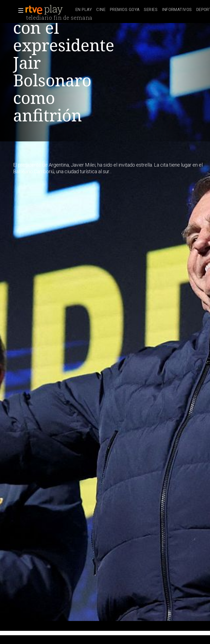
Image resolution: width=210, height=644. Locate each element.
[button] (19, 10)
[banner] (49, 10)
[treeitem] (84, 10)
